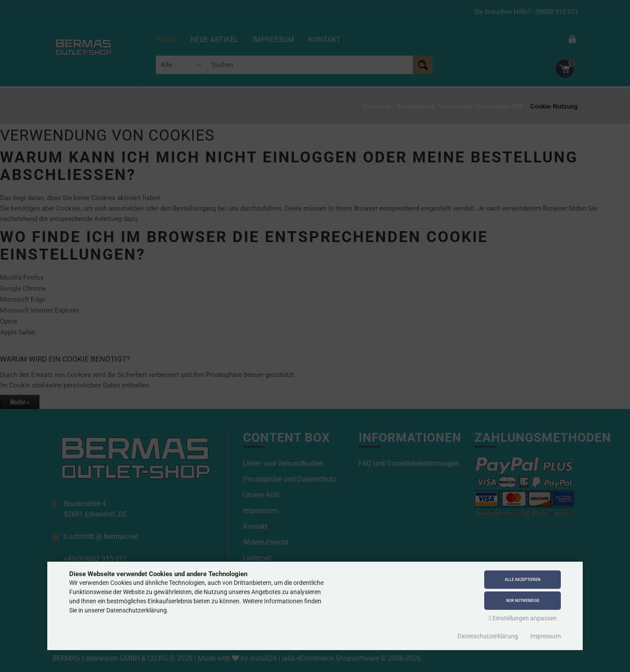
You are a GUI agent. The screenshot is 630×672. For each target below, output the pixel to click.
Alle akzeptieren (523, 577)
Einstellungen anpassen (523, 618)
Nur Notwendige (523, 600)
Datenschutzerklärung (488, 636)
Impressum (546, 636)
